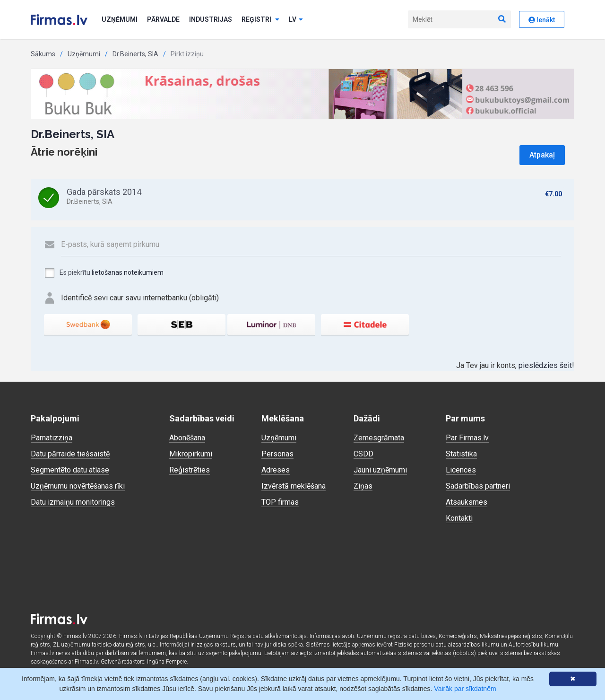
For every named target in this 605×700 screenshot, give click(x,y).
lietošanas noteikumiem (128, 272)
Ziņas (363, 486)
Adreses (276, 470)
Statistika (461, 454)
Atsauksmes (467, 502)
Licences (461, 470)
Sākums (43, 54)
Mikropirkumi (191, 454)
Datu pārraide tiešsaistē (70, 454)
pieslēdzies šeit (545, 365)
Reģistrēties (190, 470)
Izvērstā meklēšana (294, 486)
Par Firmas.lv (467, 438)
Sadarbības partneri (478, 486)
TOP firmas (280, 502)
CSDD (363, 454)
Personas (277, 454)
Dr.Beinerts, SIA (135, 54)
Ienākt (542, 20)
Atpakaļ (542, 155)
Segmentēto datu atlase (70, 470)
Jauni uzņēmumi (380, 470)
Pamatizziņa (52, 438)
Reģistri (260, 19)
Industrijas (211, 19)
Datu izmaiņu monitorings (73, 502)
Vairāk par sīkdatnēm (465, 689)
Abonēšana (187, 438)
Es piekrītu (104, 273)
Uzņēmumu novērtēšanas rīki (78, 486)
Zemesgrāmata (379, 438)
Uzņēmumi (120, 19)
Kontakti (459, 518)
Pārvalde (163, 19)
